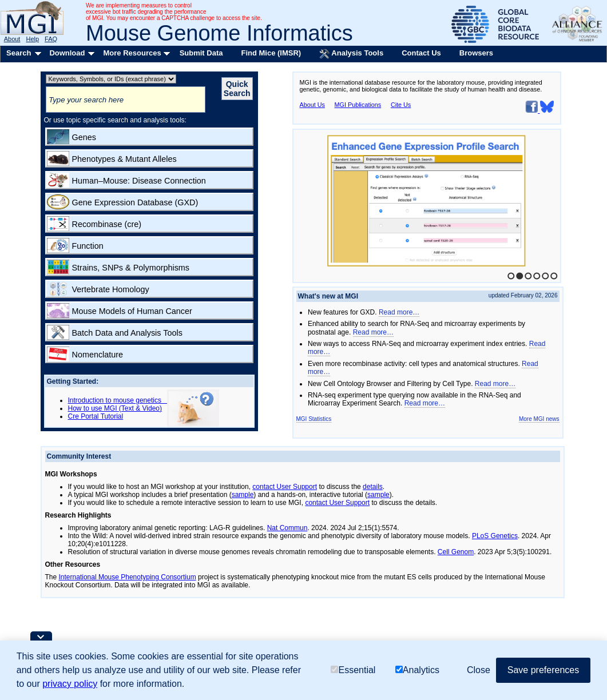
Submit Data (201, 53)
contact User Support (285, 487)
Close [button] (479, 670)
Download (67, 53)
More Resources (132, 53)
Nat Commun (287, 528)
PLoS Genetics (495, 536)
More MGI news (539, 419)
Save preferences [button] (543, 670)
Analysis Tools (351, 54)
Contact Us (421, 53)
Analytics (417, 670)
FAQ (51, 39)
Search (19, 53)
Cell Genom (456, 552)
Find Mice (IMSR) (271, 53)
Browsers (476, 53)
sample (243, 495)
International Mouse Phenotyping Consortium (128, 577)
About (12, 39)
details (373, 487)
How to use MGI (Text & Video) (115, 408)
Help (32, 39)
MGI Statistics (314, 419)
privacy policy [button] (70, 684)
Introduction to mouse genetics (118, 400)
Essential (353, 670)
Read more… (399, 312)
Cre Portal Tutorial (96, 416)
